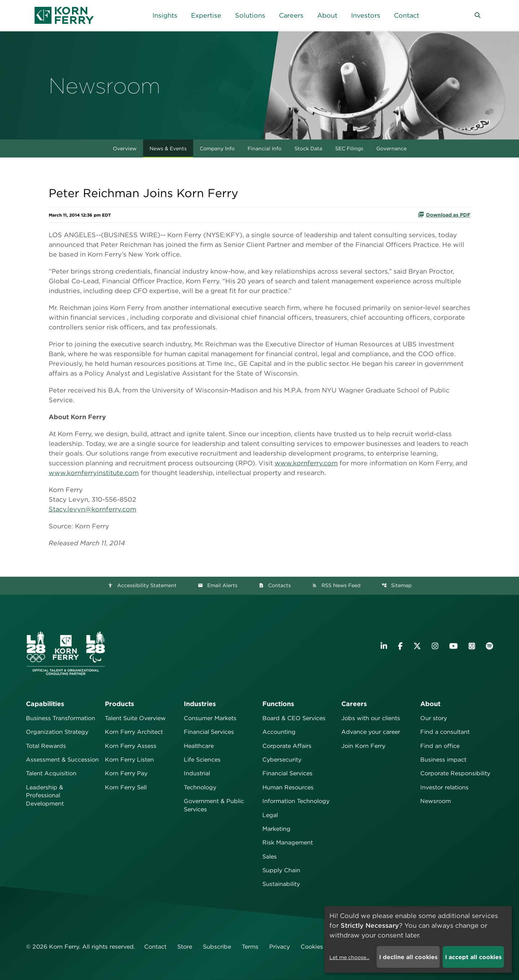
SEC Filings (349, 148)
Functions (278, 704)
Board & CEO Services (294, 718)
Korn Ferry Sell (126, 787)
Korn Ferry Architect (134, 732)
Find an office (440, 746)
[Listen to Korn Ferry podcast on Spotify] (489, 646)
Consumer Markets (210, 718)
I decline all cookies (408, 957)
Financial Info (265, 148)
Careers (354, 704)
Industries (200, 704)
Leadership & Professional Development (45, 795)
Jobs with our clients (371, 718)
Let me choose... (349, 957)
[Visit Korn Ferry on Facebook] (400, 646)
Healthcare (199, 746)
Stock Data (308, 148)
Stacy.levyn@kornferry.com (92, 509)
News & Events (168, 148)
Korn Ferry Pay (126, 773)
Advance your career (371, 732)
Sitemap (397, 585)
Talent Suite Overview (135, 718)
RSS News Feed (336, 585)
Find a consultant (445, 732)
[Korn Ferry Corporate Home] (64, 15)
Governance (391, 148)
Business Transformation (61, 718)
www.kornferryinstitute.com (94, 473)
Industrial (197, 773)
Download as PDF (444, 214)
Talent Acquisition (51, 773)
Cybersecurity (282, 760)
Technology (200, 787)
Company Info (217, 148)
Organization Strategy (57, 732)
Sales (270, 857)
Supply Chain (281, 870)
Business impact (443, 760)
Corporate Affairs (287, 746)
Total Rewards (46, 746)
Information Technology (296, 801)
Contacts (275, 585)
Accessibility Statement (142, 585)
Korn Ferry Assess (131, 746)
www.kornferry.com (306, 463)
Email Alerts (218, 585)
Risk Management (288, 842)
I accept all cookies (473, 957)
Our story (434, 718)
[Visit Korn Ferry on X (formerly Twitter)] (417, 646)
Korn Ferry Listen (129, 760)
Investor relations (444, 787)
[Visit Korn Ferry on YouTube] (453, 646)
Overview (125, 148)
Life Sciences (202, 760)
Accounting (279, 732)
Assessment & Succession (62, 760)
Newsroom (436, 801)
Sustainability (281, 884)
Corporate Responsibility (455, 773)
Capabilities (45, 704)
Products (119, 704)
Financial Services (209, 732)
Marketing (276, 829)
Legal (270, 815)
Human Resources (288, 787)
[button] (478, 15)
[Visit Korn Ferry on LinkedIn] (384, 646)
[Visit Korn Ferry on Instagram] (435, 646)
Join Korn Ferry (363, 746)
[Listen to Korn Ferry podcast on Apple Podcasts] (472, 646)
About (430, 704)
